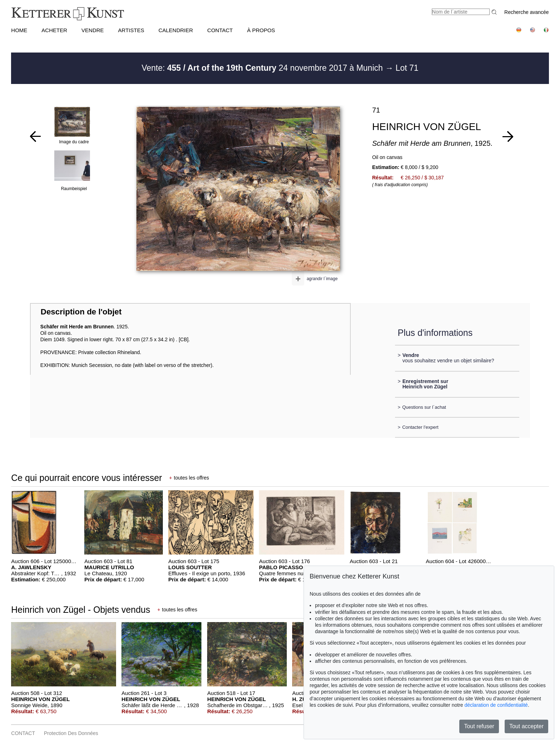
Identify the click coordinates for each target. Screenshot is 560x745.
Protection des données (71, 733)
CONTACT (220, 30)
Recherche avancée (527, 12)
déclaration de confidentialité (496, 705)
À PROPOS (261, 30)
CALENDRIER (176, 30)
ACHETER (54, 30)
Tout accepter (526, 726)
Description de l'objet (81, 312)
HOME (19, 30)
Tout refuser (479, 726)
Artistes (131, 30)
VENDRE (93, 30)
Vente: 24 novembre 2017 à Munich (263, 68)
